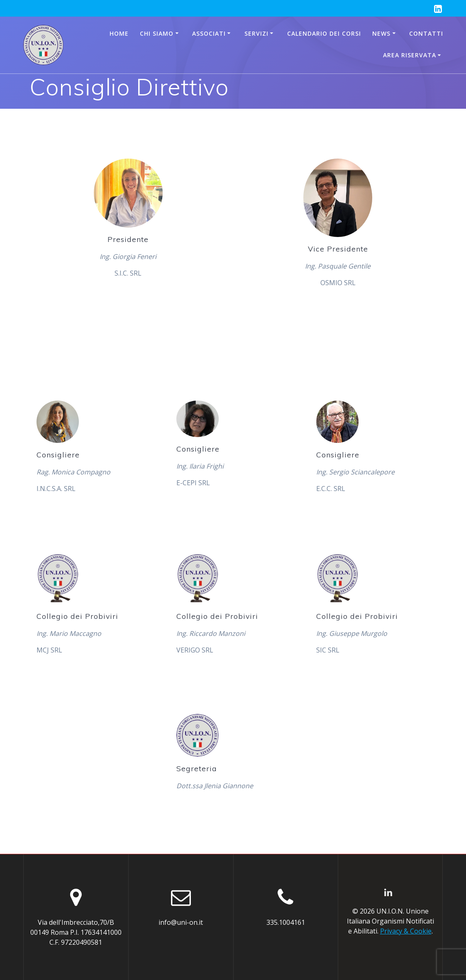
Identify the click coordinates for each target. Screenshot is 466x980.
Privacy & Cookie (406, 931)
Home (119, 33)
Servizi (256, 33)
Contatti (426, 33)
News (381, 33)
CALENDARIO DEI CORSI (324, 33)
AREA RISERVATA (410, 55)
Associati (209, 33)
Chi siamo (157, 33)
